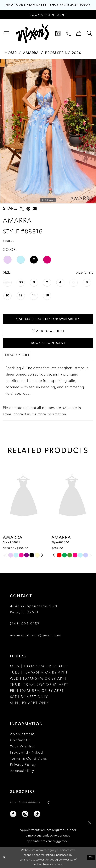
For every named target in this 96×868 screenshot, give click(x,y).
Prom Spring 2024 (63, 53)
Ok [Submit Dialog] (91, 857)
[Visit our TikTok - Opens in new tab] (37, 814)
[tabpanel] (48, 131)
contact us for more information (40, 414)
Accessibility (22, 771)
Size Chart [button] (84, 273)
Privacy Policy (23, 765)
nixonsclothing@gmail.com (36, 635)
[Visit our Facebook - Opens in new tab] (14, 814)
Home (11, 53)
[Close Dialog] (4, 857)
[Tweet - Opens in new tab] (22, 209)
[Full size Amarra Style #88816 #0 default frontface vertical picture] (48, 131)
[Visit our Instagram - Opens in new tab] (25, 814)
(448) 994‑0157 (25, 624)
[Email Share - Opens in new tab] (35, 209)
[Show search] (90, 33)
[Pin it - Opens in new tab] (28, 209)
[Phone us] (68, 33)
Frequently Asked (27, 753)
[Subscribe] (48, 802)
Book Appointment (48, 343)
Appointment (22, 734)
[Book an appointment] (48, 15)
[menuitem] (6, 33)
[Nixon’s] (32, 33)
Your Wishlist (22, 747)
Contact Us (21, 740)
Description (17, 355)
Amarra (31, 53)
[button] (6, 33)
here (60, 865)
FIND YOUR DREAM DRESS (26, 5)
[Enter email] (30, 802)
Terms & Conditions (29, 759)
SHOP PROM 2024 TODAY (70, 5)
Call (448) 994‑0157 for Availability (48, 319)
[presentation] (24, 496)
